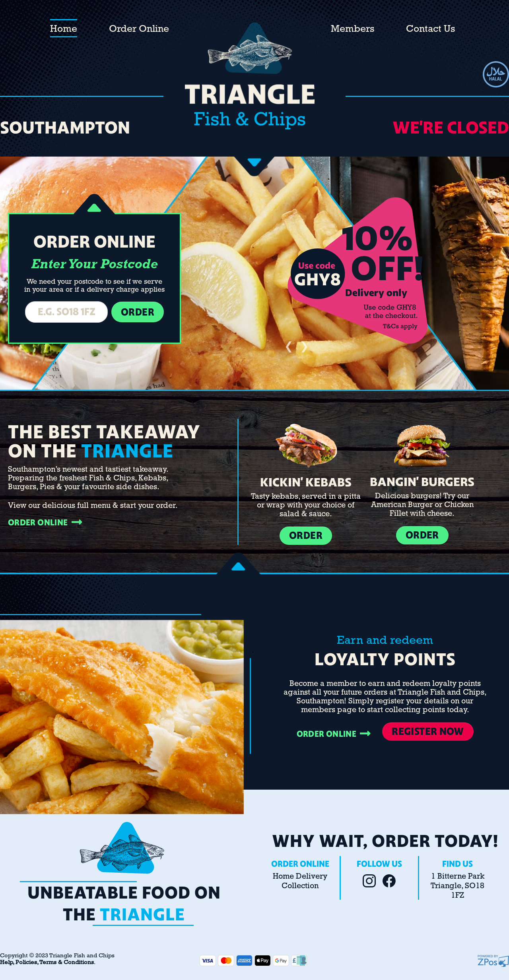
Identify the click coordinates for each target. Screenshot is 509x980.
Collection (300, 886)
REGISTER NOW (428, 731)
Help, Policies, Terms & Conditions (47, 963)
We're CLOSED (451, 128)
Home (64, 29)
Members (353, 29)
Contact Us (430, 29)
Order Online (139, 29)
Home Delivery (300, 877)
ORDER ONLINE (45, 523)
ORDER (306, 536)
